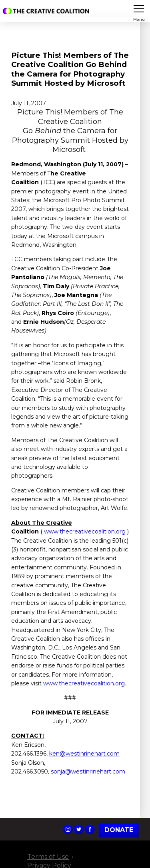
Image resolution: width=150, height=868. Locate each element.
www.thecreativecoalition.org (85, 531)
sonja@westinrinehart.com (88, 772)
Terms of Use (48, 857)
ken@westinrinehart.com (84, 754)
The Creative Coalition (48, 11)
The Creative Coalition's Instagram (68, 829)
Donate (119, 830)
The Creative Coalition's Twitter (79, 829)
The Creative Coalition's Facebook (90, 829)
